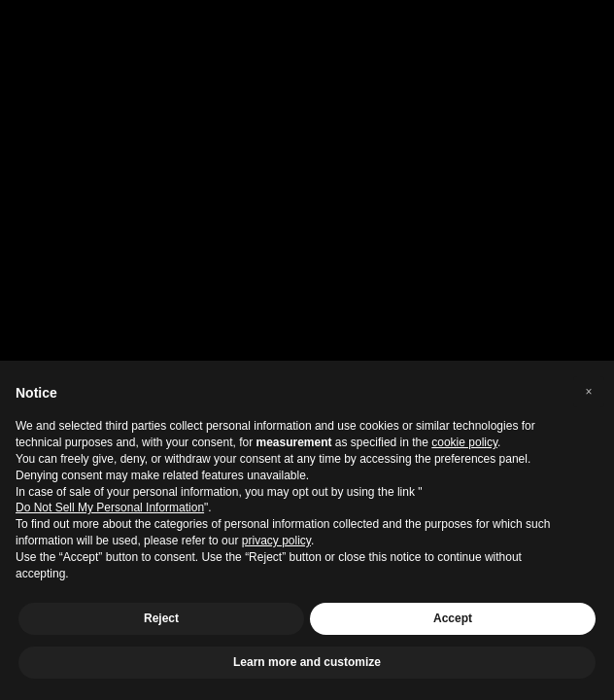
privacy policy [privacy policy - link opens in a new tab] (276, 541)
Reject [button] (161, 618)
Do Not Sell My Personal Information (110, 507)
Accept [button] (453, 618)
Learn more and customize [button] (307, 662)
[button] (589, 392)
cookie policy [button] (464, 442)
